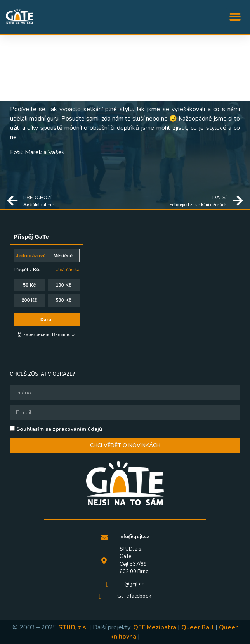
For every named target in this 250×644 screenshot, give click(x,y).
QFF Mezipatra (155, 627)
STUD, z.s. (73, 627)
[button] (235, 17)
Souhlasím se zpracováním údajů (59, 429)
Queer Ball (198, 627)
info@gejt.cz (134, 537)
